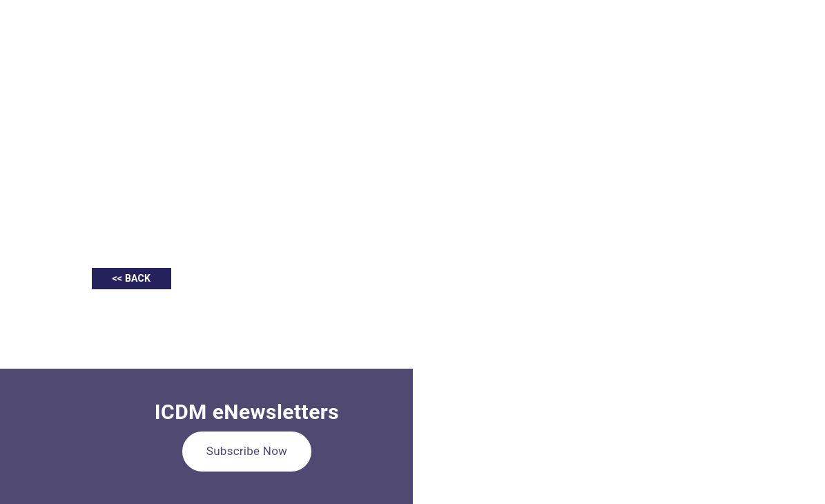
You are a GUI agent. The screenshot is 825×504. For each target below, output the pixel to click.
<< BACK (132, 278)
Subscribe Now (247, 451)
